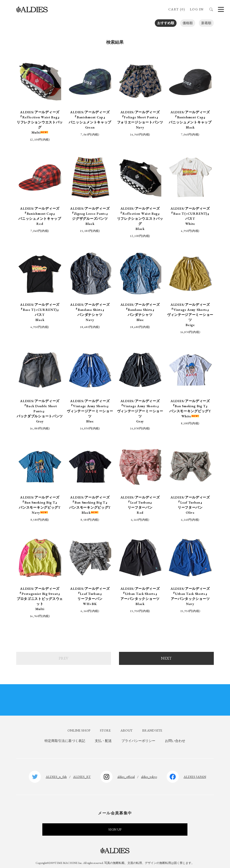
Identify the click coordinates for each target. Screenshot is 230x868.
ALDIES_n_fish (56, 772)
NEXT (166, 654)
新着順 (206, 23)
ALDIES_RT (82, 772)
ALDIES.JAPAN (195, 772)
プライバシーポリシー (138, 737)
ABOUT (126, 726)
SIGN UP (115, 825)
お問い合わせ (175, 737)
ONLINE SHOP (79, 726)
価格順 (188, 23)
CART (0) (177, 9)
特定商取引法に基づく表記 (65, 737)
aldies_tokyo (149, 772)
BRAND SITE (152, 726)
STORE (105, 726)
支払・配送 (103, 737)
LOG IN (197, 9)
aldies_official (126, 772)
